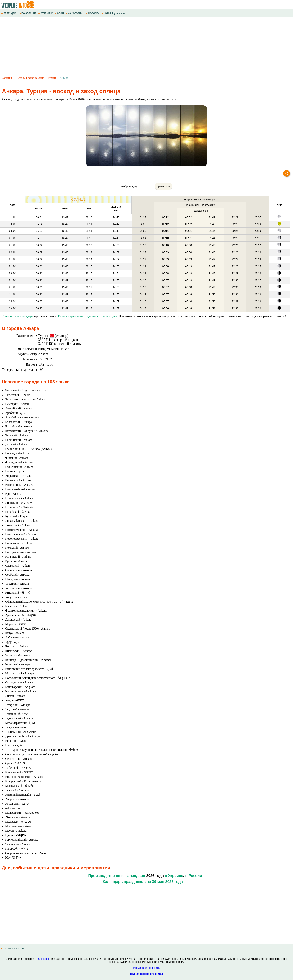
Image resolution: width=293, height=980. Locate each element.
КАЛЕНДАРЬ (10, 13)
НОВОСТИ (93, 13)
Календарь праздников (124, 882)
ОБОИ (60, 13)
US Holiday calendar (114, 13)
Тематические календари (18, 316)
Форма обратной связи (146, 968)
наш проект (44, 959)
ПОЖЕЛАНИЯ (28, 13)
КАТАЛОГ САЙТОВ (13, 949)
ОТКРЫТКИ (46, 13)
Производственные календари (117, 876)
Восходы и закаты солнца (30, 78)
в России (193, 876)
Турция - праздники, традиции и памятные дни (88, 316)
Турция (52, 78)
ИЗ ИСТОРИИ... (75, 13)
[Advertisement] (112, 47)
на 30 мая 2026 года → (167, 882)
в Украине (174, 876)
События (7, 78)
